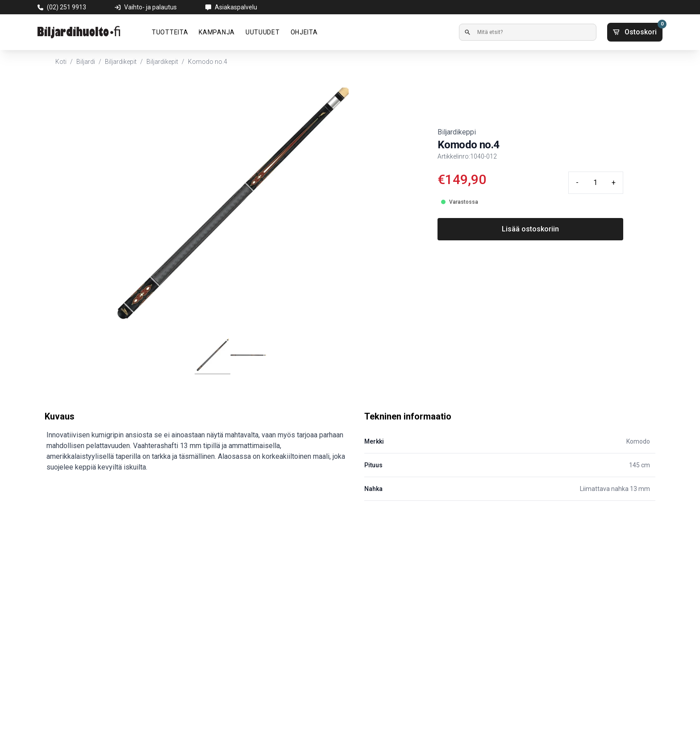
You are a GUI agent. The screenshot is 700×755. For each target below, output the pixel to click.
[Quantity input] (595, 183)
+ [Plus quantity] (614, 182)
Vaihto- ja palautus (150, 7)
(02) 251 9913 (67, 7)
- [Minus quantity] (577, 182)
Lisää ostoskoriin (530, 229)
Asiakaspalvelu (236, 7)
